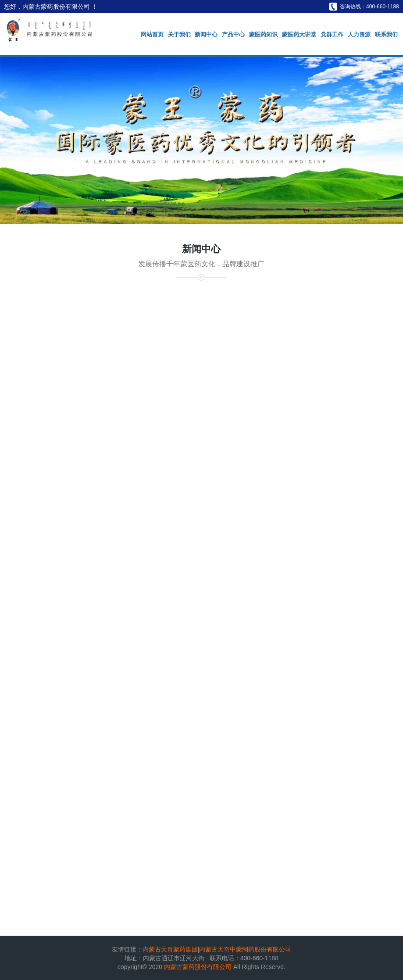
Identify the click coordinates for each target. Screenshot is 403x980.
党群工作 (332, 34)
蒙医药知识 (263, 34)
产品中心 (233, 34)
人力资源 (359, 34)
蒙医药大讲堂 (299, 34)
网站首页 (152, 34)
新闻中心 (206, 34)
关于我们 (179, 34)
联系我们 (386, 34)
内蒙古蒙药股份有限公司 (199, 967)
